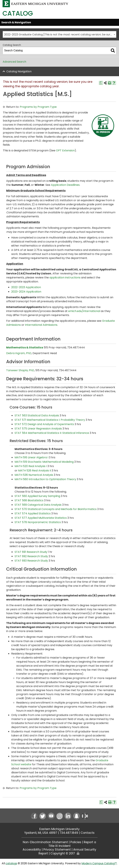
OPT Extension (65, 150)
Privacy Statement (57, 850)
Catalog (18, 13)
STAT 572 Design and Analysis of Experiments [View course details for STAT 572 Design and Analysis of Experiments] (44, 424)
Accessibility (32, 850)
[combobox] (59, 34)
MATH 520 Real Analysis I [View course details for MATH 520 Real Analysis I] (31, 466)
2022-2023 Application (26, 287)
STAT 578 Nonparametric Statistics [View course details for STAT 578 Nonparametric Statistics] (38, 522)
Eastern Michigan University (59, 829)
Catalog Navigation (19, 71)
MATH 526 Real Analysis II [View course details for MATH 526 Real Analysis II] (35, 471)
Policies (76, 842)
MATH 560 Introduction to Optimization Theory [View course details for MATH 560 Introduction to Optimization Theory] (45, 479)
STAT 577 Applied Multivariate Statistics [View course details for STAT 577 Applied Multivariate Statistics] (41, 518)
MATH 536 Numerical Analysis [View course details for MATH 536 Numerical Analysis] (34, 475)
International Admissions (41, 325)
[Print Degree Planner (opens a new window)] (101, 83)
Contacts (88, 833)
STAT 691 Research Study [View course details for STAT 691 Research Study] (31, 552)
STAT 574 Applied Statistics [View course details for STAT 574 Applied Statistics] (33, 513)
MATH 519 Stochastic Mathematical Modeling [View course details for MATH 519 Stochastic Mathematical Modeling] (44, 462)
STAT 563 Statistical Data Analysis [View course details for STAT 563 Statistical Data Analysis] (37, 415)
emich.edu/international (84, 311)
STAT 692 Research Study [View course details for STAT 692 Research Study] (31, 556)
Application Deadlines (65, 185)
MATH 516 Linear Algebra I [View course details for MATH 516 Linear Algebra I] (31, 457)
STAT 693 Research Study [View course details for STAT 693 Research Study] (31, 561)
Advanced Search (14, 62)
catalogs (11, 863)
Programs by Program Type (38, 107)
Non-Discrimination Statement (45, 842)
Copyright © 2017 (63, 853)
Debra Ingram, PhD (19, 353)
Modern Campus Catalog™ (99, 863)
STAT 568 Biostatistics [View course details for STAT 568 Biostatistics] (29, 500)
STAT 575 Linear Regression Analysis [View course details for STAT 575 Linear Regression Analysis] (38, 429)
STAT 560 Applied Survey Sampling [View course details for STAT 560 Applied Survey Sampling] (37, 496)
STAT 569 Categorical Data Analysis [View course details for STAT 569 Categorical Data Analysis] (38, 505)
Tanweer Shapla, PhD (20, 370)
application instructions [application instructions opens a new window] (65, 278)
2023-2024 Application (26, 292)
